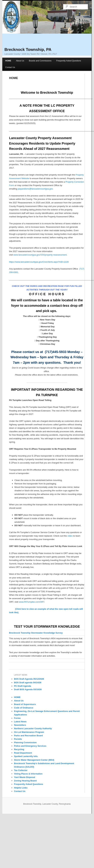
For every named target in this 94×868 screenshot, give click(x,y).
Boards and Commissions (40, 61)
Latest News (20, 722)
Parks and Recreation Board (28, 736)
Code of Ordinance (24, 708)
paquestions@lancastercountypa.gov (35, 189)
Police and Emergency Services (30, 746)
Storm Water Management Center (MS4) (34, 760)
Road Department (23, 753)
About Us (20, 61)
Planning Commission (25, 742)
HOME (8, 61)
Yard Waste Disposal (24, 777)
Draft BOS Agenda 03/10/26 (28, 689)
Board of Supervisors (25, 704)
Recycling (19, 749)
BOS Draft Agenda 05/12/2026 (29, 679)
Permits (18, 739)
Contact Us (10, 67)
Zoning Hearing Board (25, 781)
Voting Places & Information (28, 774)
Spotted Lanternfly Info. (26, 756)
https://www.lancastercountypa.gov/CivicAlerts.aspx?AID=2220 (39, 262)
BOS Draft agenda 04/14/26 (28, 683)
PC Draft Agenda (23, 686)
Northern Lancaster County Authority (33, 728)
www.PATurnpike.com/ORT (31, 602)
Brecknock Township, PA (28, 49)
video (70, 536)
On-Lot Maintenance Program (29, 732)
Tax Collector (21, 770)
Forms (17, 718)
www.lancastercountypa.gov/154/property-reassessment (40, 255)
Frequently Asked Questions (69, 61)
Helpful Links (21, 788)
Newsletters (20, 725)
